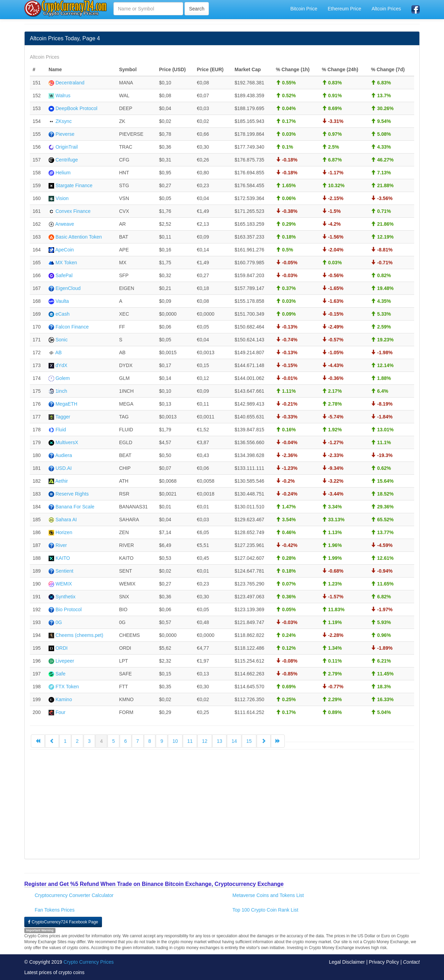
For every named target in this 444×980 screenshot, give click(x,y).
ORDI (62, 648)
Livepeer (65, 661)
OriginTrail (67, 147)
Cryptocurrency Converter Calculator (74, 895)
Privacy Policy (384, 962)
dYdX (61, 365)
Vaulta (62, 301)
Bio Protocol (69, 609)
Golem (63, 378)
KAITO (63, 558)
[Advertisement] (222, 805)
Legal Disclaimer (347, 962)
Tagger (63, 417)
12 (205, 741)
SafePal (64, 275)
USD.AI (64, 468)
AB (58, 352)
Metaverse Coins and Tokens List (268, 895)
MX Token (66, 263)
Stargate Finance (74, 185)
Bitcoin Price (304, 9)
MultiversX (67, 442)
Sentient (64, 571)
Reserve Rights (72, 494)
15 (249, 741)
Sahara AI (66, 520)
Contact (411, 962)
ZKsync (64, 121)
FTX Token (67, 687)
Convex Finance (73, 211)
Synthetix (66, 597)
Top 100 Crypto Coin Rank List (265, 910)
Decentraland (70, 83)
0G (59, 622)
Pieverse (65, 134)
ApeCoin (65, 250)
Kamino (64, 699)
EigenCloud (68, 288)
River (61, 545)
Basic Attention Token (79, 237)
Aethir (62, 481)
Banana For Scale (75, 507)
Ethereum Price (344, 9)
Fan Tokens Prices (55, 910)
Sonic (62, 340)
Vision (62, 198)
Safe (61, 674)
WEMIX (64, 584)
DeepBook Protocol (76, 108)
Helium (63, 173)
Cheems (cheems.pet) (79, 635)
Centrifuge (67, 160)
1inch (61, 391)
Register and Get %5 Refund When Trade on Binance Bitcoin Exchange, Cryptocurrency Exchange (154, 884)
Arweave (65, 224)
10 (175, 741)
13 (220, 741)
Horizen (64, 532)
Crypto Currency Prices (89, 962)
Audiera (63, 455)
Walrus (63, 95)
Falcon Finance (72, 327)
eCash (62, 314)
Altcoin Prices (386, 9)
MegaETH (66, 404)
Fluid (61, 430)
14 (234, 741)
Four (61, 712)
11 (190, 741)
